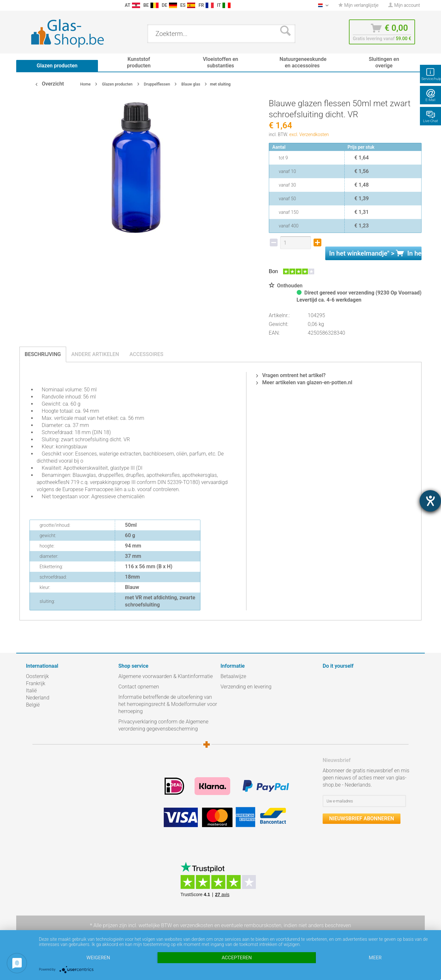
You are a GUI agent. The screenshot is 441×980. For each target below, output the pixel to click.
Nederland (38, 698)
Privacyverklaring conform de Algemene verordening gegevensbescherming (163, 725)
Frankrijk (36, 683)
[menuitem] (29, 5)
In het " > (375, 253)
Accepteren (237, 958)
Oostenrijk (37, 676)
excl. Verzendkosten (309, 134)
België (33, 705)
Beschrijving (43, 354)
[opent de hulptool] (430, 501)
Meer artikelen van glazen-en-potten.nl (304, 382)
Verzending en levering (246, 687)
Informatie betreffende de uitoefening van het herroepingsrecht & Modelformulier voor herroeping (168, 704)
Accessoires (146, 354)
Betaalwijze (233, 676)
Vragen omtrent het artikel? (291, 375)
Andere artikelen (95, 354)
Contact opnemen (139, 687)
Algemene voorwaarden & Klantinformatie (166, 676)
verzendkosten (197, 925)
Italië (31, 691)
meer (375, 958)
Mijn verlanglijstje (358, 5)
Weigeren (98, 958)
